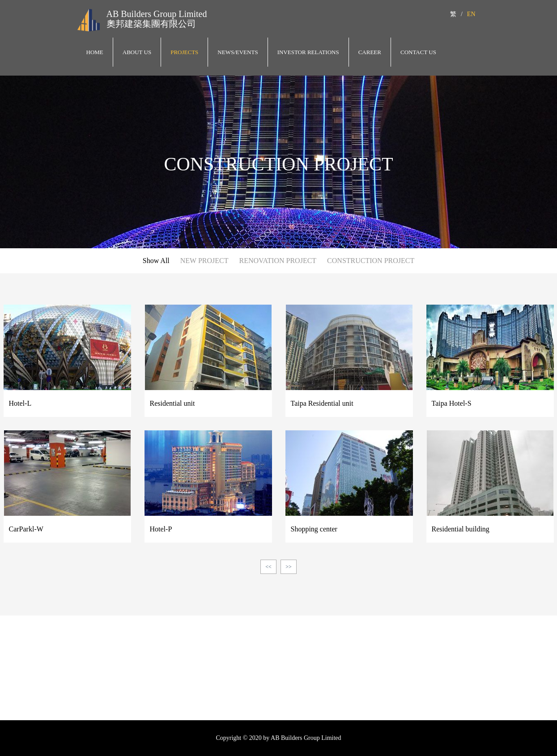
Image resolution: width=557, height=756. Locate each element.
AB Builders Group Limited (157, 14)
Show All (156, 261)
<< (268, 567)
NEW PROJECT (204, 261)
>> (289, 567)
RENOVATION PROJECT (278, 261)
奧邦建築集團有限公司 (151, 24)
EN (471, 14)
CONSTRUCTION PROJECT (371, 261)
